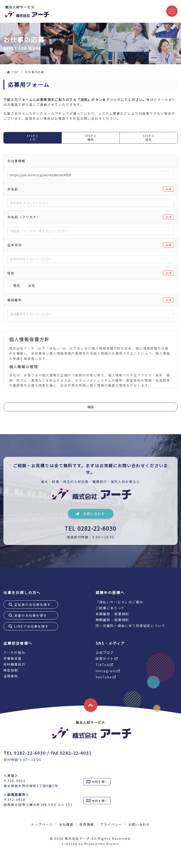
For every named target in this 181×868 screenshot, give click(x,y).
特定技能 (11, 670)
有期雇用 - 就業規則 (112, 614)
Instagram (106, 671)
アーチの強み (14, 652)
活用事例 (11, 676)
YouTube (104, 677)
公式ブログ (105, 652)
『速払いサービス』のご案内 (119, 602)
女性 (32, 286)
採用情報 (87, 824)
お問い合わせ (90, 514)
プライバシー (111, 824)
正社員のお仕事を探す (32, 604)
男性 (17, 286)
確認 (91, 407)
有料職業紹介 (14, 664)
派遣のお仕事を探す (31, 615)
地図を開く (99, 782)
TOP (15, 72)
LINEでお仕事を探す (31, 626)
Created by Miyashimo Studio (90, 844)
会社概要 (66, 824)
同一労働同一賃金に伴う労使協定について (130, 626)
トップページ (42, 824)
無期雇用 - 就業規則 (112, 620)
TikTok (102, 665)
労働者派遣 (13, 658)
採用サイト (105, 659)
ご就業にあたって (110, 608)
